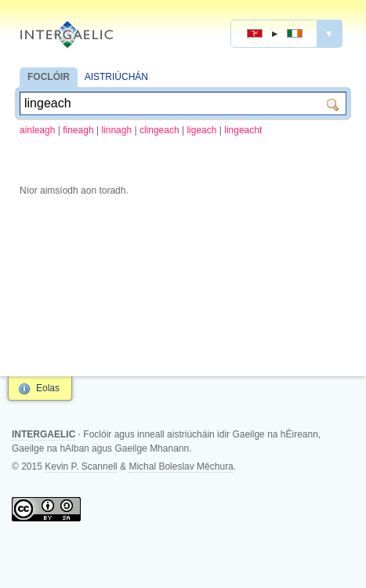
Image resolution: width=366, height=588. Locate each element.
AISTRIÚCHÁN (116, 77)
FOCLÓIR (49, 77)
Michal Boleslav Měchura (181, 466)
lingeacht (243, 130)
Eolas (48, 388)
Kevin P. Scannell (81, 466)
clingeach (159, 130)
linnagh (116, 130)
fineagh (78, 130)
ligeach (201, 130)
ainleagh (37, 130)
